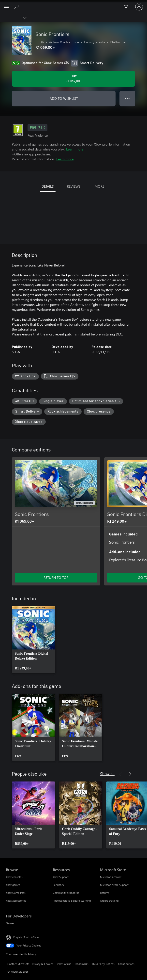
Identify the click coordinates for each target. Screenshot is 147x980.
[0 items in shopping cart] (127, 7)
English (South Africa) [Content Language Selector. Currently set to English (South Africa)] (26, 937)
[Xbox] (13, 17)
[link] (33, 640)
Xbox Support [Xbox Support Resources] (61, 877)
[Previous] (120, 450)
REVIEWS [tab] (74, 186)
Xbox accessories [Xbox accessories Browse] (16, 901)
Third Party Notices (103, 964)
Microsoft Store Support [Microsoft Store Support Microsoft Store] (114, 885)
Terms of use (64, 964)
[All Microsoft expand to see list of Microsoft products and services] (6, 7)
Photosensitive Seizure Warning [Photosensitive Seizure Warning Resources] (72, 901)
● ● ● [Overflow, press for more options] (127, 98)
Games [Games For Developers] (10, 923)
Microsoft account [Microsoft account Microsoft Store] (111, 877)
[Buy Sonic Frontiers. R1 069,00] (73, 79)
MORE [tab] (99, 186)
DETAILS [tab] (48, 186)
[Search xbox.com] (17, 6)
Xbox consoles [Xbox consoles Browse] (14, 877)
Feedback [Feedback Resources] (58, 885)
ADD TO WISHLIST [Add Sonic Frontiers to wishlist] (64, 98)
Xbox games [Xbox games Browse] (13, 885)
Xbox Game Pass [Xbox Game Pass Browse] (16, 893)
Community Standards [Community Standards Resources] (66, 893)
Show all (107, 773)
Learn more (75, 149)
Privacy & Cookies (43, 964)
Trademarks (81, 964)
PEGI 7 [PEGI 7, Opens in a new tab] (37, 128)
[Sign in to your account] (139, 7)
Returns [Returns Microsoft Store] (105, 893)
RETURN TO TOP (56, 577)
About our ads (126, 964)
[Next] (130, 450)
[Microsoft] (73, 4)
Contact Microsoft (18, 964)
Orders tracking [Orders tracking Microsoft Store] (109, 901)
